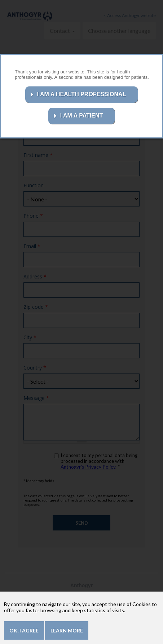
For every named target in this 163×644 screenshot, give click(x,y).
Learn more (67, 630)
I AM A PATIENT (82, 116)
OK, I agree (24, 630)
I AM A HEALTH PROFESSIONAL (82, 94)
